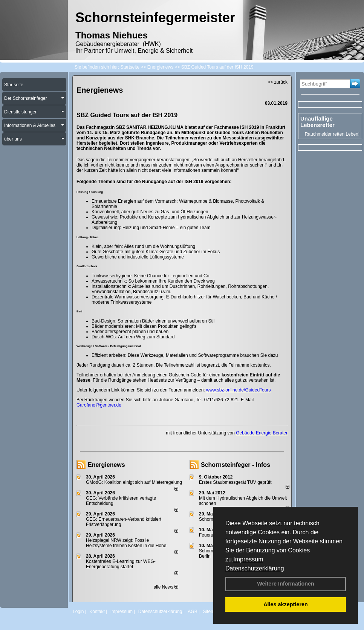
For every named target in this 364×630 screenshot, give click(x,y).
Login (78, 612)
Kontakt (97, 612)
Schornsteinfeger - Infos (236, 465)
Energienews (106, 465)
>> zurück (278, 82)
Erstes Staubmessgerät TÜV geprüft (235, 482)
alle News (166, 587)
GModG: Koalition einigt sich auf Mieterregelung (134, 482)
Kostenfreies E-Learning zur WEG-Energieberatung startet (121, 564)
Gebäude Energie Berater (262, 433)
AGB (192, 612)
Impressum (248, 559)
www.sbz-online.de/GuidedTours (238, 390)
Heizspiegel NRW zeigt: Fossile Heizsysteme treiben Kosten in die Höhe (126, 543)
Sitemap (211, 612)
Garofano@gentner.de (99, 405)
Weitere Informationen (286, 584)
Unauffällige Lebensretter (317, 122)
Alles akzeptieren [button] (286, 604)
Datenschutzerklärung (255, 568)
